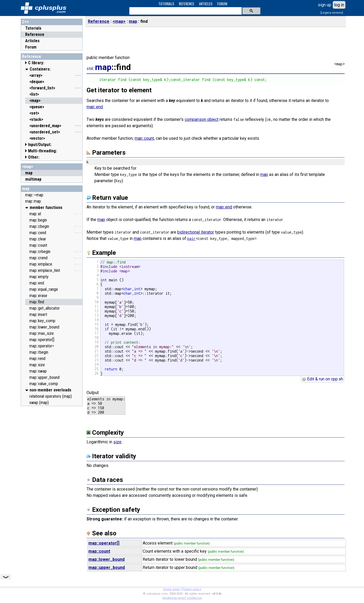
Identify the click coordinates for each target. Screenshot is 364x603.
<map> (28, 167)
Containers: (40, 69)
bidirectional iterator (196, 232)
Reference (35, 34)
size (117, 442)
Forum (31, 47)
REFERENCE (187, 4)
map (26, 189)
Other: (34, 157)
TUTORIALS (166, 4)
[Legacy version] (332, 13)
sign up (325, 5)
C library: (36, 63)
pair (191, 238)
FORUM (222, 4)
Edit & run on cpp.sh (322, 379)
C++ (25, 22)
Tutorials (33, 28)
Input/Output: (40, 145)
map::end (95, 107)
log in (339, 5)
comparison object (202, 119)
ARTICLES (206, 4)
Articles (32, 41)
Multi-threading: (42, 151)
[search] (185, 11)
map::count (144, 138)
